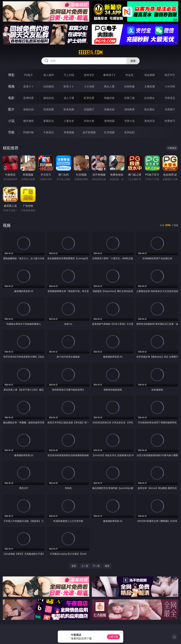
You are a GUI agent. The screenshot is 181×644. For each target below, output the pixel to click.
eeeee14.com (90, 52)
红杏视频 (109, 132)
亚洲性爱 (28, 98)
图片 (11, 109)
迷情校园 (109, 121)
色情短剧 (129, 132)
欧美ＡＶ (69, 86)
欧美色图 (69, 109)
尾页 (107, 566)
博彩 (11, 75)
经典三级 (129, 98)
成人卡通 (69, 98)
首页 (74, 566)
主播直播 (150, 86)
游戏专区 (89, 75)
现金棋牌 (150, 75)
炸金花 (129, 75)
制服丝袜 (109, 98)
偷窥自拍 (28, 109)
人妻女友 (69, 121)
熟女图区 (150, 109)
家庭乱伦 (49, 121)
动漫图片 (89, 109)
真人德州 (49, 75)
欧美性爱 (89, 98)
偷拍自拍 (49, 98)
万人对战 (69, 75)
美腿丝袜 (109, 109)
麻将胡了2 (109, 75)
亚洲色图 (49, 109)
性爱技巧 (170, 121)
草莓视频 (69, 132)
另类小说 (129, 121)
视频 (11, 86)
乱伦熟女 (150, 98)
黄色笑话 (150, 121)
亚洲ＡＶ (28, 86)
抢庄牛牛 (170, 75)
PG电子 (28, 75)
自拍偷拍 (49, 86)
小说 (11, 121)
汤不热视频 (89, 132)
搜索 (133, 61)
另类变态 (170, 98)
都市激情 (28, 121)
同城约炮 (28, 132)
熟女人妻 (109, 86)
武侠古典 (89, 121)
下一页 (96, 566)
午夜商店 (49, 132)
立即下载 (113, 637)
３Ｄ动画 (89, 86)
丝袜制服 (129, 86)
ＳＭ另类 (170, 86)
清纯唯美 (129, 109)
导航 (11, 132)
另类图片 (170, 109)
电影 (11, 98)
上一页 (85, 566)
